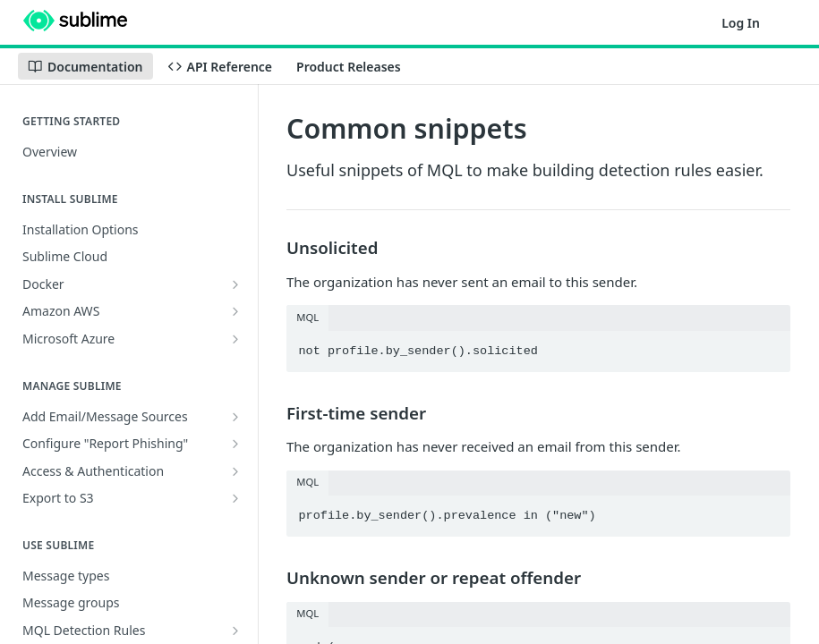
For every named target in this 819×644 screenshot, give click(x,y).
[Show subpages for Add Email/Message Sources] (235, 417)
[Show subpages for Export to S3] (235, 498)
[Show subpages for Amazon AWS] (235, 311)
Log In (741, 23)
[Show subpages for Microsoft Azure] (235, 339)
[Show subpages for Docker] (235, 284)
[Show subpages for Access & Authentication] (235, 471)
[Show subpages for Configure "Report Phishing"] (235, 444)
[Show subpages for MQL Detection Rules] (235, 631)
